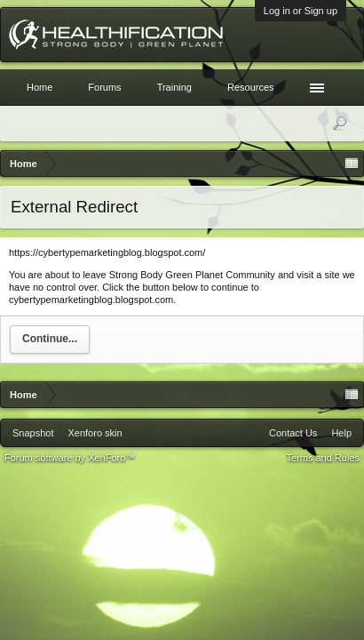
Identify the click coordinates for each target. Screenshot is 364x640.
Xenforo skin (95, 433)
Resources (251, 87)
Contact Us (293, 433)
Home (40, 87)
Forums (104, 87)
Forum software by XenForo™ (70, 458)
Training (174, 87)
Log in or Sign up (301, 11)
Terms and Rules (323, 458)
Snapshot (33, 433)
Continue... (50, 339)
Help (341, 433)
